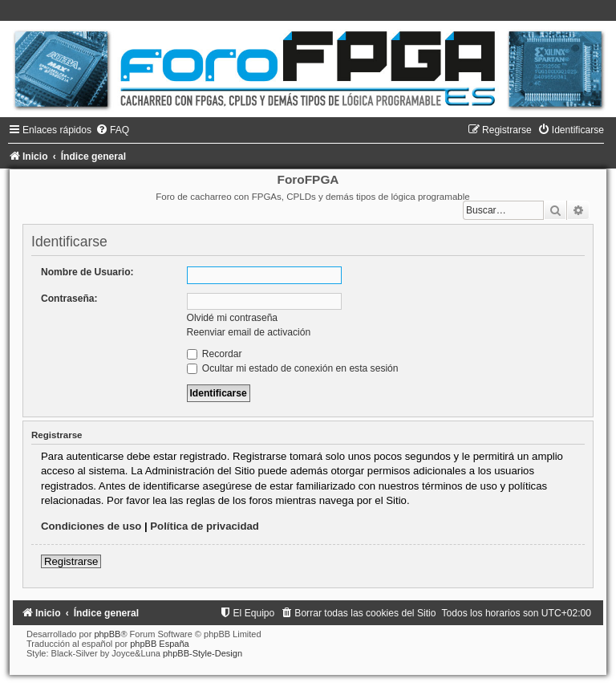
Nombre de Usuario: (87, 272)
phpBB (107, 634)
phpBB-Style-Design (203, 653)
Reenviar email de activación (249, 332)
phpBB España (159, 644)
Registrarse (71, 561)
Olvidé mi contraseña (233, 318)
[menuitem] (112, 130)
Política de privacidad (205, 526)
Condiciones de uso (91, 526)
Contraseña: (69, 299)
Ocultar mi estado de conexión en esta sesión (293, 368)
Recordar (215, 354)
